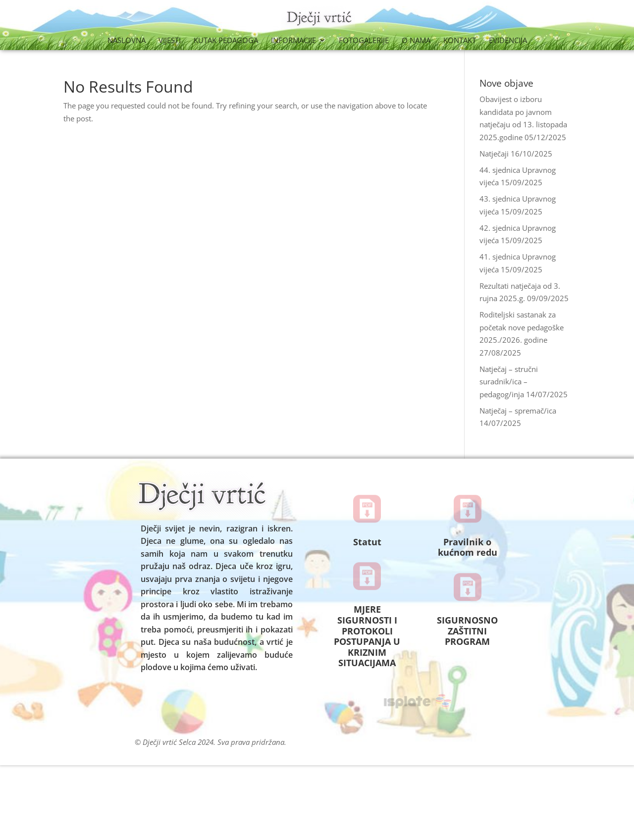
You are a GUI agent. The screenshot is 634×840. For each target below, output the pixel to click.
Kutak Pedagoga (226, 41)
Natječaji (494, 154)
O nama (416, 41)
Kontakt (460, 41)
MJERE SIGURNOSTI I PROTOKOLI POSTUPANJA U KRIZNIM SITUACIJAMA (367, 636)
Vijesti (170, 41)
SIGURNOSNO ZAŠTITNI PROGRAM (467, 631)
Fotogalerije (364, 41)
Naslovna (127, 41)
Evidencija (508, 41)
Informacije (293, 41)
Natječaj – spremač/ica (518, 411)
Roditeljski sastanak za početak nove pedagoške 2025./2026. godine (522, 327)
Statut (367, 542)
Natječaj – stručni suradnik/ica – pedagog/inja (509, 382)
